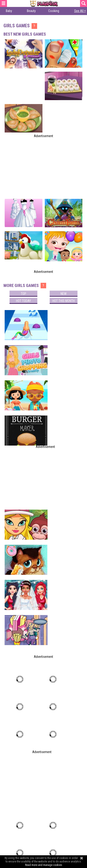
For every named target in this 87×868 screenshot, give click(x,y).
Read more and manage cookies (44, 865)
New (64, 294)
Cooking (54, 11)
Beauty (31, 11)
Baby (9, 11)
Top (24, 294)
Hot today (23, 301)
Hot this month (64, 301)
